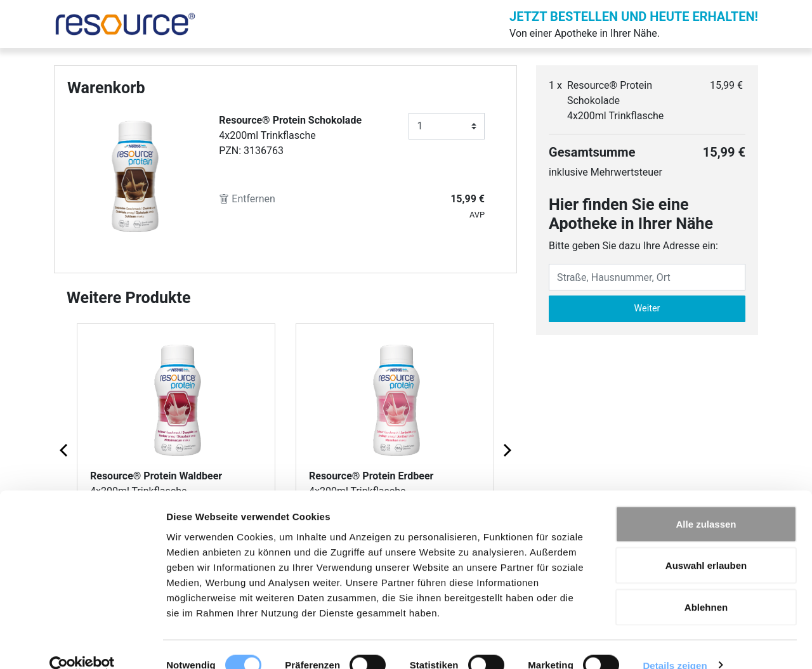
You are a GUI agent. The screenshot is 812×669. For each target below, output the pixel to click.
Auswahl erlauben (706, 544)
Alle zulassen (706, 503)
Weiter (647, 309)
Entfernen (247, 199)
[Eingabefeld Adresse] (647, 277)
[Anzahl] (447, 126)
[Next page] (506, 450)
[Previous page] (65, 450)
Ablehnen (706, 586)
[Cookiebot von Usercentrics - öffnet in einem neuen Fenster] (82, 644)
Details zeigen (675, 644)
